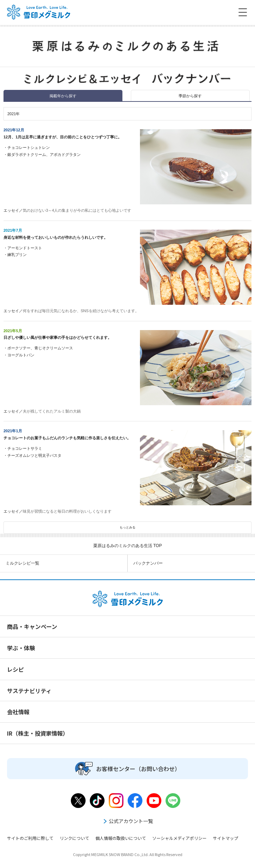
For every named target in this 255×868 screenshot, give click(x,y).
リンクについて (74, 838)
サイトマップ (226, 838)
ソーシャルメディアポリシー (179, 838)
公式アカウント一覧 (128, 821)
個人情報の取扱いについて (121, 838)
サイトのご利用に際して (30, 838)
